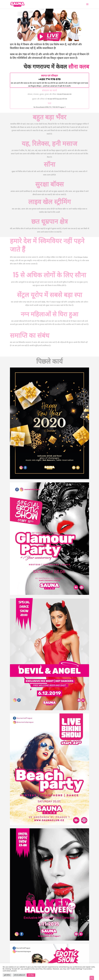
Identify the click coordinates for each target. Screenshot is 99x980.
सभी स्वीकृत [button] (31, 975)
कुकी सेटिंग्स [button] (7, 975)
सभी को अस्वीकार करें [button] (19, 975)
